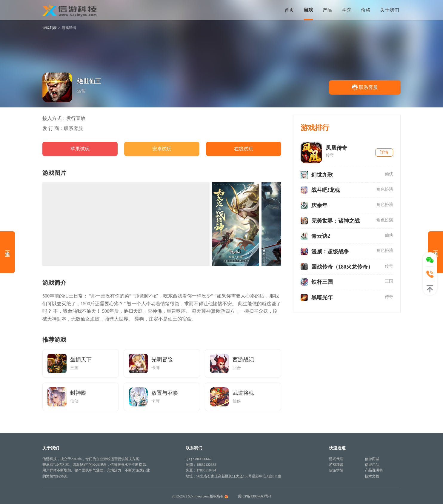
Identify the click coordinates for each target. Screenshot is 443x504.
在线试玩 (244, 149)
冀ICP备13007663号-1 (254, 496)
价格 (366, 10)
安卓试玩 (162, 149)
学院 (347, 10)
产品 (327, 10)
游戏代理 (336, 459)
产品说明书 (374, 470)
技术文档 (372, 476)
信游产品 (372, 465)
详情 (384, 152)
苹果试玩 (80, 149)
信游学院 (336, 470)
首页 (289, 10)
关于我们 (390, 10)
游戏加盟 (336, 465)
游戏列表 (50, 28)
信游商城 (372, 459)
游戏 (308, 10)
